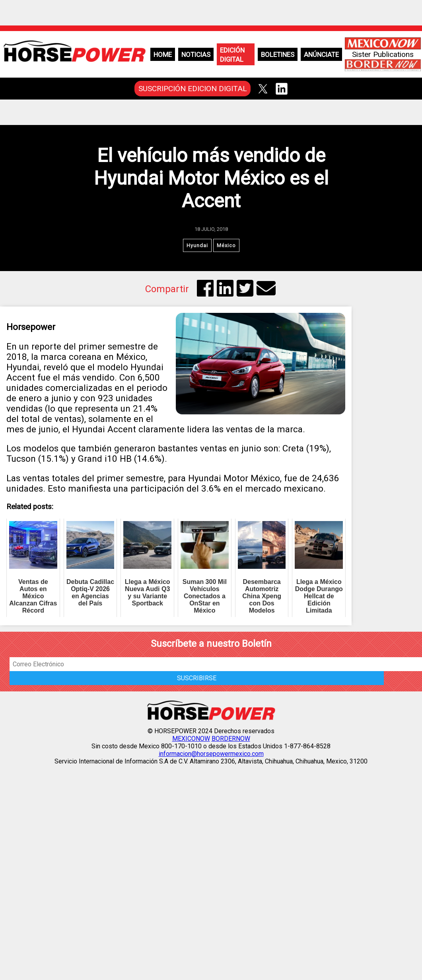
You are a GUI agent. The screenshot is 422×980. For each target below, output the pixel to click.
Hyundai (197, 245)
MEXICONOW (191, 739)
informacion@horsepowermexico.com (211, 754)
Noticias (196, 55)
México (226, 245)
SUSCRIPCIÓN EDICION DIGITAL (193, 89)
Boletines (278, 55)
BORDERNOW (231, 739)
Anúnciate (321, 55)
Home (163, 55)
